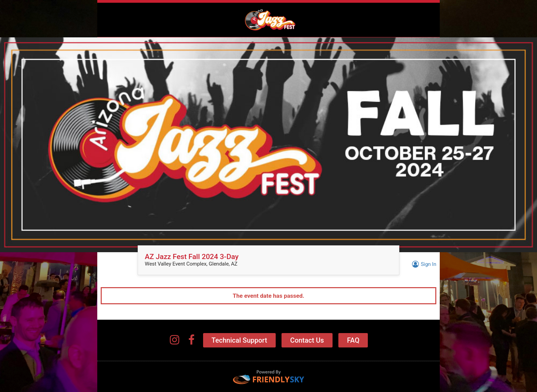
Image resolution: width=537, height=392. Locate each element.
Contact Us (307, 340)
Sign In (423, 264)
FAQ (353, 340)
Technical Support (239, 340)
